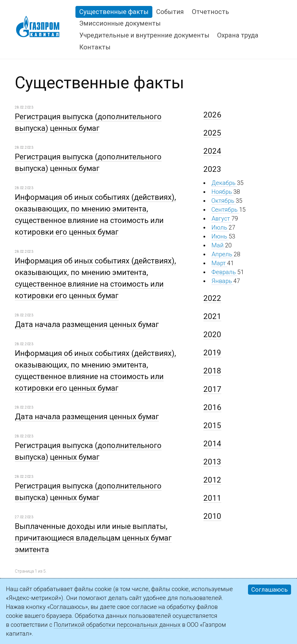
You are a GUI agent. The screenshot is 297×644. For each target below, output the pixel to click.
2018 (212, 371)
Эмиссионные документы (120, 23)
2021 (212, 316)
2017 (212, 389)
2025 (212, 133)
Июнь (220, 236)
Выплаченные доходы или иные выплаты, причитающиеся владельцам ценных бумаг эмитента (93, 538)
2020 (212, 334)
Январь (222, 281)
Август (221, 219)
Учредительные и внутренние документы (144, 35)
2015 (212, 425)
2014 (212, 444)
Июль (220, 227)
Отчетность (210, 12)
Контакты (95, 47)
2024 (212, 151)
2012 (212, 480)
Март (219, 263)
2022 (212, 298)
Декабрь (224, 183)
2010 (212, 516)
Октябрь (224, 201)
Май (218, 245)
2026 (212, 115)
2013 (212, 462)
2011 (212, 498)
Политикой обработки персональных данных (117, 625)
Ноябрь (222, 192)
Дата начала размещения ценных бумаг (87, 324)
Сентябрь (225, 210)
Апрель (223, 254)
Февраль (224, 272)
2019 (212, 353)
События (170, 12)
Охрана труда (238, 35)
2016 (212, 407)
